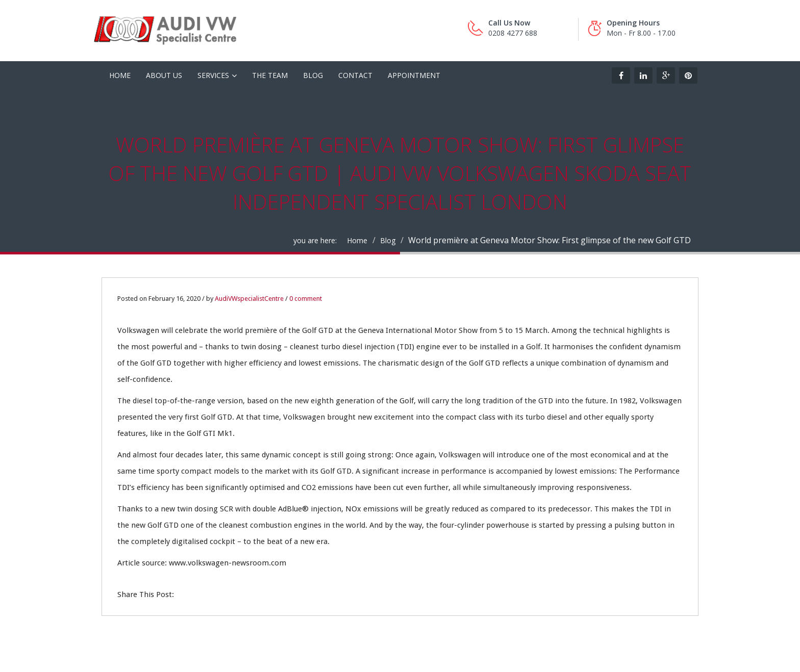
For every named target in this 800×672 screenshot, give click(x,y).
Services (213, 75)
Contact (355, 75)
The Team (270, 75)
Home (357, 240)
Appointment (414, 75)
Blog (313, 75)
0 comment (306, 299)
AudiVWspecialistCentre (249, 299)
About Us (164, 75)
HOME (120, 75)
